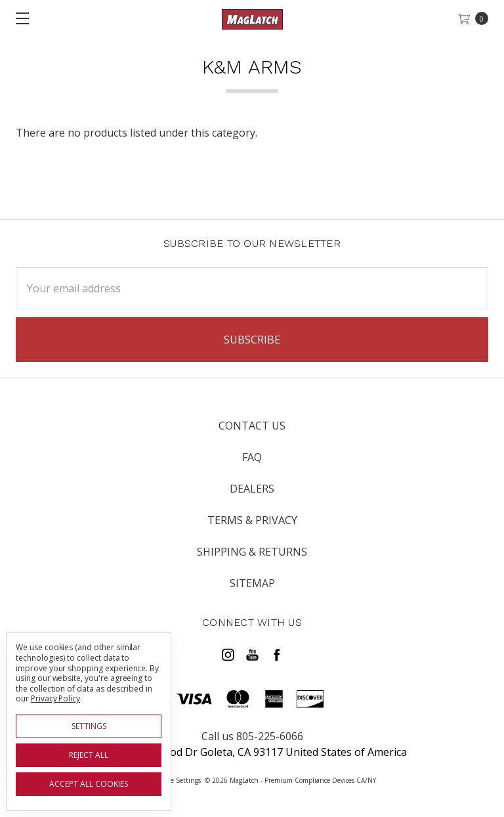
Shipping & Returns (252, 552)
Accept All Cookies (89, 784)
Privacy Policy (55, 698)
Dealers (252, 489)
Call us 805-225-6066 (252, 736)
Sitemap (252, 583)
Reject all (89, 755)
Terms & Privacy (252, 520)
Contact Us (252, 426)
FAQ (252, 457)
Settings (89, 726)
